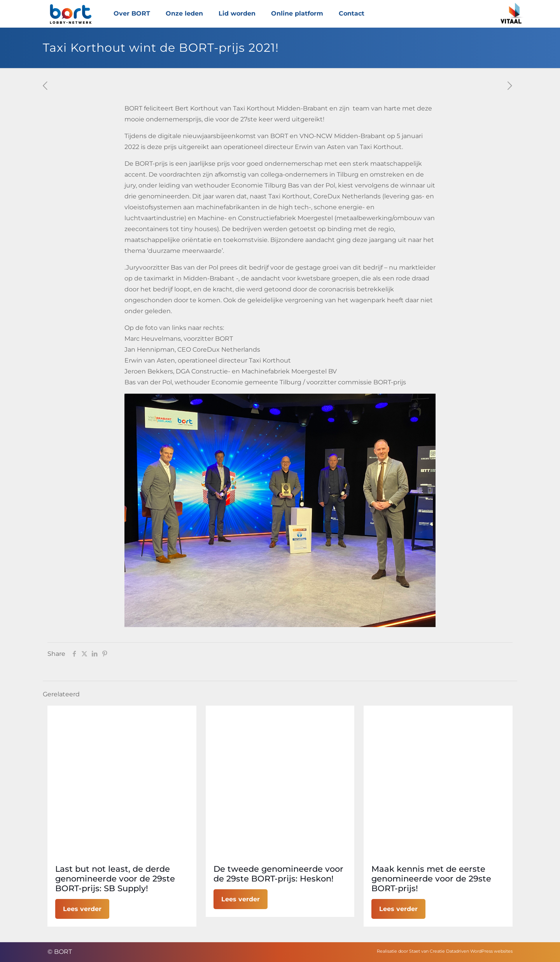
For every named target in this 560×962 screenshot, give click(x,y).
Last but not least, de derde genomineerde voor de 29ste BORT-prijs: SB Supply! (115, 879)
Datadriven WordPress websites (479, 951)
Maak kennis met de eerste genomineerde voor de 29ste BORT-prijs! (431, 879)
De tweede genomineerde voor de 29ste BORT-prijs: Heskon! (278, 874)
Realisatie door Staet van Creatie (411, 951)
